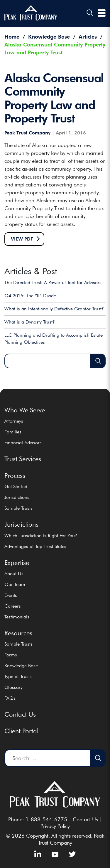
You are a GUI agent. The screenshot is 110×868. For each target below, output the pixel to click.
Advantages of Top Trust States (35, 546)
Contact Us (20, 714)
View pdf (22, 239)
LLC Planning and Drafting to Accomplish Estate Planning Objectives (54, 339)
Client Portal (21, 731)
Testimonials (17, 617)
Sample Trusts (18, 508)
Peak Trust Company (27, 133)
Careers (13, 606)
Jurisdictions (17, 497)
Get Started (16, 486)
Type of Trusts (18, 676)
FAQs (10, 698)
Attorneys (14, 421)
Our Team (15, 584)
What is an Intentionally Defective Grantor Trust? (54, 309)
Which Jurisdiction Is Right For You (41, 536)
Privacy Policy (55, 826)
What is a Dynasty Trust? (30, 322)
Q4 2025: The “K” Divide (30, 296)
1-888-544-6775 (46, 819)
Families (13, 432)
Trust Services (23, 459)
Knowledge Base (21, 666)
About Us (14, 574)
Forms (11, 655)
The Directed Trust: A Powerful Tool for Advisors (53, 282)
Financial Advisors (23, 443)
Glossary (13, 687)
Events (11, 595)
